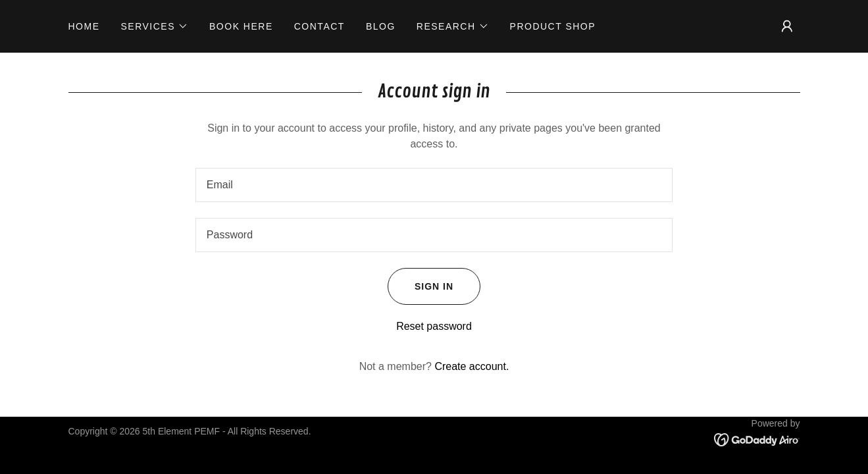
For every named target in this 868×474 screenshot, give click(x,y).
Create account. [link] (472, 366)
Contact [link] (319, 26)
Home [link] (84, 26)
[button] (155, 26)
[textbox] (434, 185)
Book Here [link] (241, 26)
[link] (757, 439)
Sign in (421, 286)
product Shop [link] (553, 26)
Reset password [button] (434, 326)
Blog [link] (381, 26)
